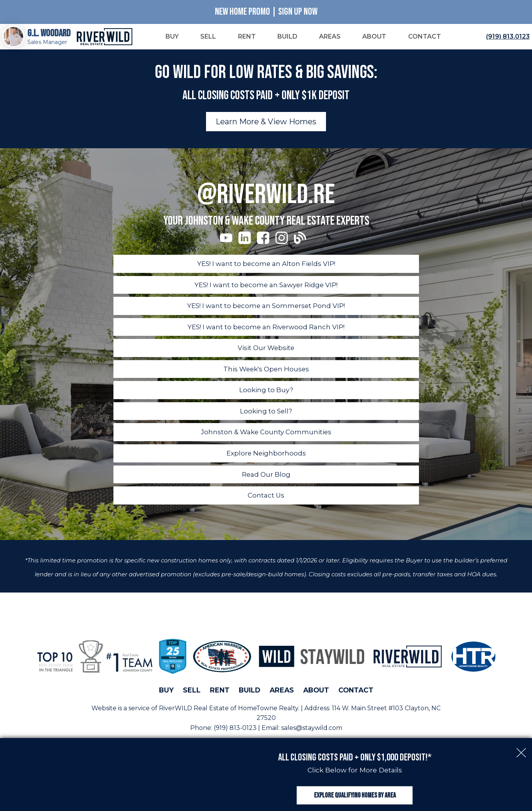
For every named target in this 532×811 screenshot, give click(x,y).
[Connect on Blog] (300, 244)
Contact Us (266, 505)
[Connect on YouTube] (226, 244)
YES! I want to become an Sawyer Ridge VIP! (266, 292)
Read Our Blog (266, 484)
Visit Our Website (266, 356)
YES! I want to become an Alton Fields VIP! (266, 270)
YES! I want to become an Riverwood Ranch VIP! (266, 334)
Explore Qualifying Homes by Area (355, 787)
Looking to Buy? (266, 399)
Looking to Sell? (266, 420)
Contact (356, 700)
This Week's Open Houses (266, 377)
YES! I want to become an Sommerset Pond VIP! (266, 313)
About (316, 700)
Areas (282, 700)
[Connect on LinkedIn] (245, 244)
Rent (220, 700)
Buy (166, 700)
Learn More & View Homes (266, 129)
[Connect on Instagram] (282, 244)
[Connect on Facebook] (263, 244)
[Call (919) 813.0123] (506, 40)
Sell (192, 700)
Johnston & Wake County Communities (266, 441)
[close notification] (521, 735)
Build (250, 700)
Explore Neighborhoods (266, 463)
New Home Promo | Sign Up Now (266, 12)
